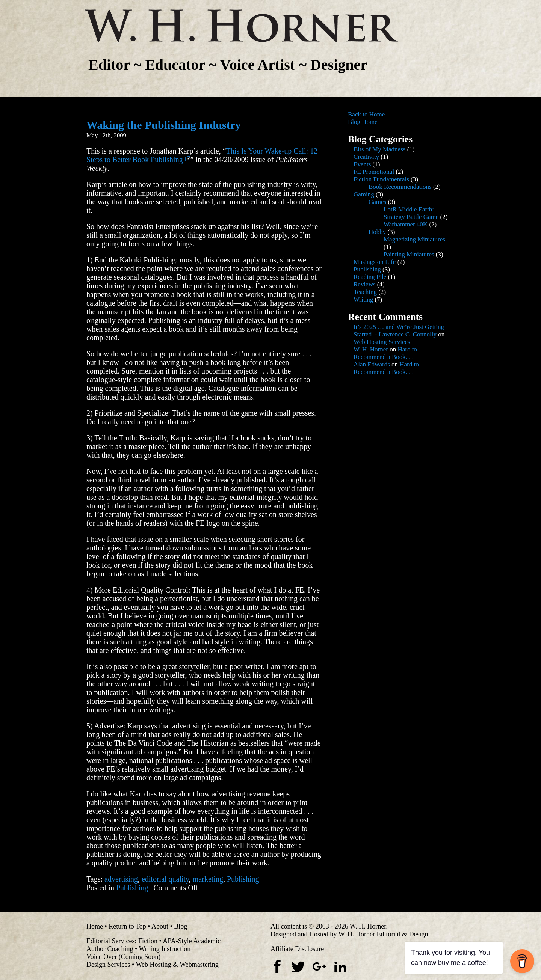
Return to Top (127, 926)
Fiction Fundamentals (381, 179)
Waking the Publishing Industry (164, 125)
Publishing (243, 879)
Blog (181, 926)
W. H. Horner (371, 349)
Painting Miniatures (409, 254)
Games (377, 202)
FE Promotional (374, 172)
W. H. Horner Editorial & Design (383, 934)
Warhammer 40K (406, 224)
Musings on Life (375, 262)
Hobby (377, 232)
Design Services (108, 965)
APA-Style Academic (192, 941)
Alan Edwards (372, 364)
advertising (121, 879)
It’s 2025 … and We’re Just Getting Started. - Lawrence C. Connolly (399, 331)
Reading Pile (370, 277)
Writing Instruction (165, 949)
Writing (363, 299)
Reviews (365, 284)
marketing (208, 879)
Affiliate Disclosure (297, 949)
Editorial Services (110, 941)
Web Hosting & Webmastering (177, 965)
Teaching (365, 292)
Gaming (364, 194)
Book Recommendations (400, 187)
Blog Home (363, 122)
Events (362, 164)
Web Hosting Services (382, 342)
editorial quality (165, 879)
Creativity (366, 157)
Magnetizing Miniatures (414, 239)
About (160, 926)
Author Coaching (110, 949)
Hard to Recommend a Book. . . (385, 353)
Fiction (148, 941)
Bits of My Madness (379, 149)
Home (95, 926)
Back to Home (366, 114)
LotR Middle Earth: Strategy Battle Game (411, 213)
